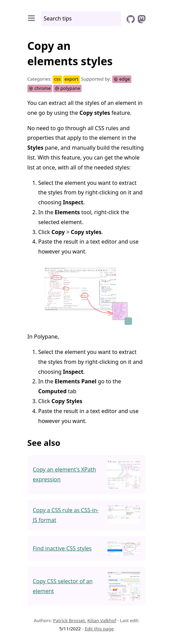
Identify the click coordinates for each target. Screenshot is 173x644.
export (71, 79)
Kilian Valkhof (102, 620)
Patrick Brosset (69, 620)
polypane (67, 88)
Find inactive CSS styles (62, 548)
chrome (40, 88)
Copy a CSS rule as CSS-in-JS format (66, 515)
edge (122, 79)
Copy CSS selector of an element (63, 586)
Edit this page (99, 629)
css (57, 79)
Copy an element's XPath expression (64, 474)
